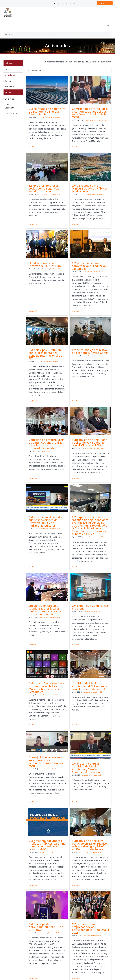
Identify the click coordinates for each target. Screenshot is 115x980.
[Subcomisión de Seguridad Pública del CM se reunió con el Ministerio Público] (48, 399)
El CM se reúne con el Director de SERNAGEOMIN (75, 206)
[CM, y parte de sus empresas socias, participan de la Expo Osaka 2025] (48, 810)
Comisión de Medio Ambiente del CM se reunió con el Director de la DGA (48, 631)
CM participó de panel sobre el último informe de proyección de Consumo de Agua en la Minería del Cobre (75, 837)
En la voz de (10, 99)
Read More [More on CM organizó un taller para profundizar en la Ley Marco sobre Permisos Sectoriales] (88, 577)
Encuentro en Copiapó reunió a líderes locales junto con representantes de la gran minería (46, 537)
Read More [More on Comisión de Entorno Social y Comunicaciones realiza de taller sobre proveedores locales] (88, 349)
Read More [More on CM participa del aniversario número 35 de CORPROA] (88, 773)
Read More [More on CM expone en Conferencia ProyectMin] (61, 572)
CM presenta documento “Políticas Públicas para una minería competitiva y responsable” (47, 731)
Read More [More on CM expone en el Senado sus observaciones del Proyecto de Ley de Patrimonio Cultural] (60, 461)
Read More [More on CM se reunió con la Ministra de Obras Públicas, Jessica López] (33, 241)
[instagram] (70, 3)
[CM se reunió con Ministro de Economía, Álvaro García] (76, 292)
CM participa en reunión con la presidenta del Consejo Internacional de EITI (45, 316)
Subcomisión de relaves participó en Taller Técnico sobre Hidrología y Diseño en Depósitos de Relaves (75, 731)
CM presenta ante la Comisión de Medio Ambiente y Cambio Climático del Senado (100, 634)
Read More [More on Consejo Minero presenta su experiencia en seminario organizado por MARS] (60, 669)
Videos (8, 92)
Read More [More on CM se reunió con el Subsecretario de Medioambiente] (89, 867)
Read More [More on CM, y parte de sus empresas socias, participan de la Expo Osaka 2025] (33, 883)
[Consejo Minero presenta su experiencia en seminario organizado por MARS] (75, 608)
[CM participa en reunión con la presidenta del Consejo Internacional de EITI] (47, 292)
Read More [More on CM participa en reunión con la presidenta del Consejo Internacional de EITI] (32, 362)
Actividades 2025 (82, 431)
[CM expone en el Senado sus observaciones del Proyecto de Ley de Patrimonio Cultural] (75, 401)
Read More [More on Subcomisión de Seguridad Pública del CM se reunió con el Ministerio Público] (33, 456)
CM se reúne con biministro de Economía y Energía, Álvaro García (47, 111)
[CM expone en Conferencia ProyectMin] (76, 514)
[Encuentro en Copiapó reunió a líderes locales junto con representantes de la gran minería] (47, 514)
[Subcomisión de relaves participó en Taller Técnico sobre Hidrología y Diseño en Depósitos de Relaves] (76, 707)
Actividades (47, 117)
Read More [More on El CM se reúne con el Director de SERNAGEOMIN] (60, 231)
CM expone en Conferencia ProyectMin (76, 535)
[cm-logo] (8, 9)
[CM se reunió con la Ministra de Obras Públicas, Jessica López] (48, 183)
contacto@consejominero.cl (30, 961)
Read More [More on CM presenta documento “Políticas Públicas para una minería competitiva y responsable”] (32, 771)
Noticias (8, 63)
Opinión (8, 81)
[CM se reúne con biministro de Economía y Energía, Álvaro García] (47, 90)
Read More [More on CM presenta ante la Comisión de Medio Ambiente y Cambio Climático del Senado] (89, 662)
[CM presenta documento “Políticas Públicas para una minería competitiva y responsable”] (47, 707)
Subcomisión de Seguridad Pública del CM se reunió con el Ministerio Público (47, 421)
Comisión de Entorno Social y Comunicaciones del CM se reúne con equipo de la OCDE (76, 113)
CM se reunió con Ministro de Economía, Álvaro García (76, 313)
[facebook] (54, 3)
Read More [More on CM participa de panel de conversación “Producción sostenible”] (89, 253)
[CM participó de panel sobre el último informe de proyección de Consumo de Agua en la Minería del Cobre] (75, 813)
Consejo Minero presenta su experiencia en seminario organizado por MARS (74, 628)
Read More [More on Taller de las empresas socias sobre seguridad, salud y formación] (88, 146)
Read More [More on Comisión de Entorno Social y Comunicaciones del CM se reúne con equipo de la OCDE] (61, 147)
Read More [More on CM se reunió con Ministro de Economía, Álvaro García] (61, 344)
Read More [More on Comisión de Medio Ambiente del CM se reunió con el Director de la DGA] (33, 660)
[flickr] (62, 3)
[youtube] (66, 3)
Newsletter (10, 87)
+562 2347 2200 (85, 945)
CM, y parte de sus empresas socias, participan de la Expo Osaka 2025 (48, 834)
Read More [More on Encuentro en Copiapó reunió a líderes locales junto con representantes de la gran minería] (32, 568)
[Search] (6, 35)
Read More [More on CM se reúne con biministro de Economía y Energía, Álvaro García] (32, 144)
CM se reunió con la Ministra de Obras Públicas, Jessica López (48, 205)
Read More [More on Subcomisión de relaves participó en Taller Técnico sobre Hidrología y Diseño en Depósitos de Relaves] (61, 771)
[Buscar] (57, 35)
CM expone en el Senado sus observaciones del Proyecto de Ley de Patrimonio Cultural (73, 424)
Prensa (8, 70)
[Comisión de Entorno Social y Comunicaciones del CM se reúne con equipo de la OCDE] (76, 90)
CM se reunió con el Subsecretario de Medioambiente (99, 834)
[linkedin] (74, 3)
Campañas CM (11, 113)
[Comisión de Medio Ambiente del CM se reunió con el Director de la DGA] (48, 609)
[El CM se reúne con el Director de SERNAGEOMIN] (75, 185)
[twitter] (58, 3)
